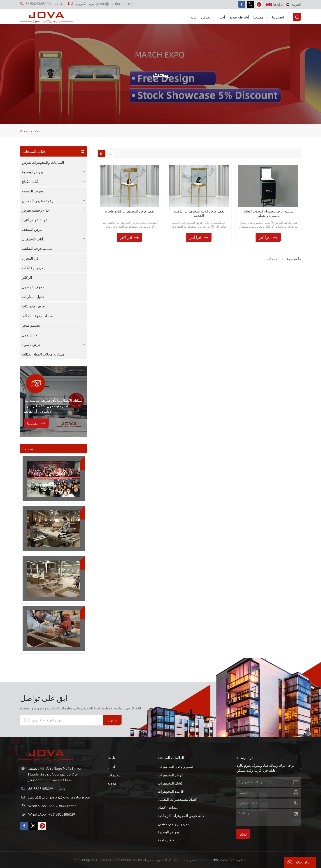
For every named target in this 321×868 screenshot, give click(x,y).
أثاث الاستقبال (32, 239)
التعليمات (115, 775)
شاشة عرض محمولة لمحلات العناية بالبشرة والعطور (268, 213)
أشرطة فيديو (239, 17)
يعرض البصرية (33, 172)
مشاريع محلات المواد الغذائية (43, 354)
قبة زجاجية (166, 840)
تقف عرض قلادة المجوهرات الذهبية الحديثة (199, 213)
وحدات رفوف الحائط (37, 316)
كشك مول (30, 335)
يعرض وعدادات (33, 268)
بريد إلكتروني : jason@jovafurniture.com (103, 4)
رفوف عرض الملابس (38, 201)
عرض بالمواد (31, 344)
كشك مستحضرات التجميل (177, 799)
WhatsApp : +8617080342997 (52, 806)
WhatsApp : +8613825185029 (52, 814)
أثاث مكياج (30, 182)
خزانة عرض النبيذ (35, 220)
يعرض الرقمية (32, 191)
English (275, 4)
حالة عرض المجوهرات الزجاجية (181, 816)
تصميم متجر (31, 325)
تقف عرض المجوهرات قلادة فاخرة (130, 211)
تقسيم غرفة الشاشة (37, 249)
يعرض (206, 17)
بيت (194, 17)
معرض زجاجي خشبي (174, 824)
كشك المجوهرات (170, 783)
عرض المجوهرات (171, 775)
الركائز (27, 277)
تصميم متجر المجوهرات (175, 767)
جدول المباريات (33, 297)
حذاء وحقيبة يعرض (36, 210)
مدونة (112, 783)
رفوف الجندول (33, 287)
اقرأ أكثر (126, 238)
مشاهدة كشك (168, 808)
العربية (294, 4)
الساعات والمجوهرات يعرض (43, 162)
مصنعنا (259, 17)
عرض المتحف (32, 229)
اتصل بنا (278, 17)
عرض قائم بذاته (34, 306)
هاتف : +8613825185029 (41, 4)
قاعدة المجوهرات (171, 791)
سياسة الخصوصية (197, 860)
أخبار (221, 17)
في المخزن (30, 258)
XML (177, 860)
